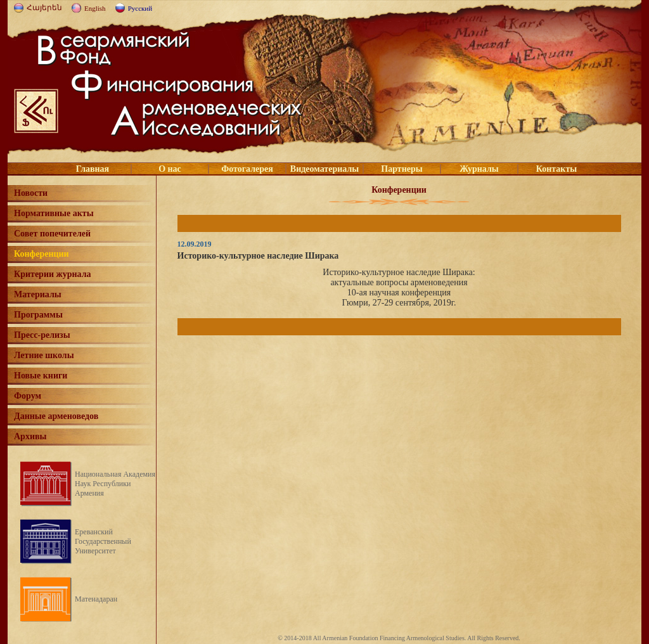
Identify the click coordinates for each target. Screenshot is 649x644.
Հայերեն (44, 8)
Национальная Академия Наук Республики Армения (115, 484)
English (95, 8)
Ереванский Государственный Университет (103, 541)
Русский (140, 8)
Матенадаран (96, 599)
